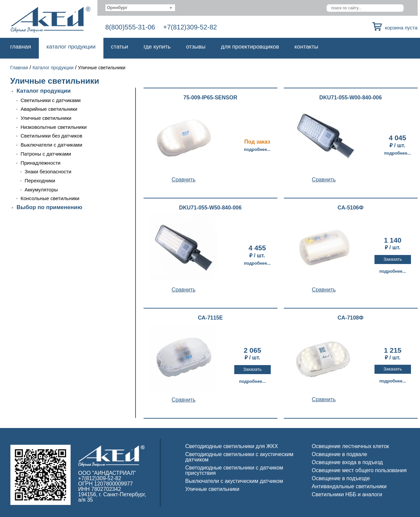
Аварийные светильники (49, 109)
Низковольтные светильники (54, 127)
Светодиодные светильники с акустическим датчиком (239, 457)
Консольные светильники (50, 198)
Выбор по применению (50, 207)
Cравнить (184, 180)
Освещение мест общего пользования (359, 470)
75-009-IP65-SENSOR (210, 98)
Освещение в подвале (340, 454)
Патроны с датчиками (46, 154)
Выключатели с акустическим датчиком (234, 481)
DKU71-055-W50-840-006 (210, 208)
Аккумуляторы (41, 190)
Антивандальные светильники (349, 486)
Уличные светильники (46, 118)
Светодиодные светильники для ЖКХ (232, 446)
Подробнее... (257, 149)
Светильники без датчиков (52, 136)
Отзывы (196, 47)
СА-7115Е (210, 318)
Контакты (306, 47)
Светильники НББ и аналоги (347, 494)
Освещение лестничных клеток (351, 446)
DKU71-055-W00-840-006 (351, 98)
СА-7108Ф (351, 318)
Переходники (40, 181)
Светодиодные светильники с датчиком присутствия (234, 470)
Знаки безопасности (48, 171)
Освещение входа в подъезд (347, 462)
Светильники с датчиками (51, 100)
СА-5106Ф (351, 208)
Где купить (157, 47)
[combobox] (140, 8)
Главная (21, 47)
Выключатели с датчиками (52, 145)
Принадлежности (41, 163)
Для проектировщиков (250, 47)
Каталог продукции (71, 47)
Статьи (120, 47)
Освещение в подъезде (341, 478)
